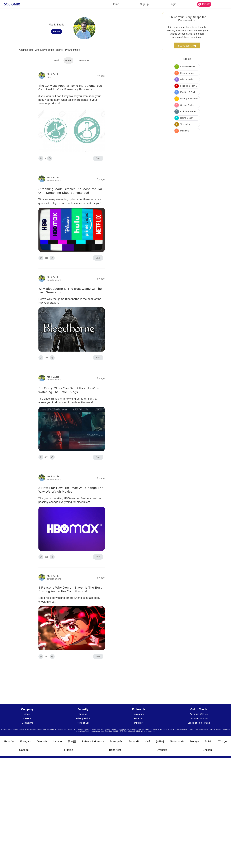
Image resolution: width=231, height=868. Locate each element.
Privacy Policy (83, 718)
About (27, 714)
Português (116, 742)
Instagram (139, 714)
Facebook (139, 718)
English (207, 750)
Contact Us (27, 723)
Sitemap (83, 714)
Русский (134, 742)
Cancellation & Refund (199, 723)
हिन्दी (147, 742)
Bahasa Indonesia (93, 742)
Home (116, 4)
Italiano (57, 742)
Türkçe (222, 742)
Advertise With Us (199, 714)
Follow (57, 32)
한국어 (160, 742)
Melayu (194, 742)
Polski (209, 742)
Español (9, 742)
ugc (49, 77)
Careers (27, 718)
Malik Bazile (53, 74)
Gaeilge (24, 750)
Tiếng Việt (115, 750)
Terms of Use (83, 723)
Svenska (162, 750)
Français (25, 742)
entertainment (54, 180)
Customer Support (199, 718)
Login (173, 4)
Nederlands (177, 742)
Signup (144, 4)
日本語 (72, 742)
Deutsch (42, 742)
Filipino (69, 750)
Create (204, 4)
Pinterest (139, 723)
